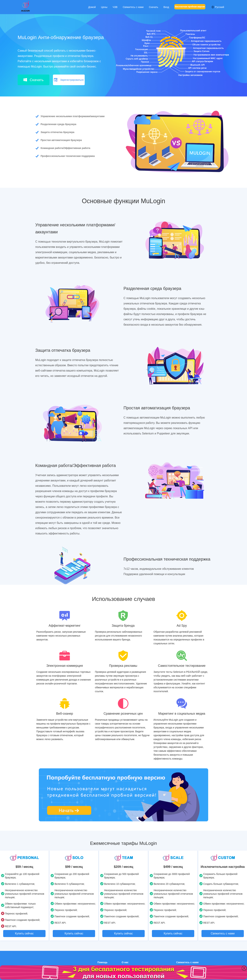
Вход (166, 7)
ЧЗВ (115, 7)
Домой (92, 7)
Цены (104, 7)
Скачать (154, 7)
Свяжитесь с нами (133, 7)
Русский (218, 7)
